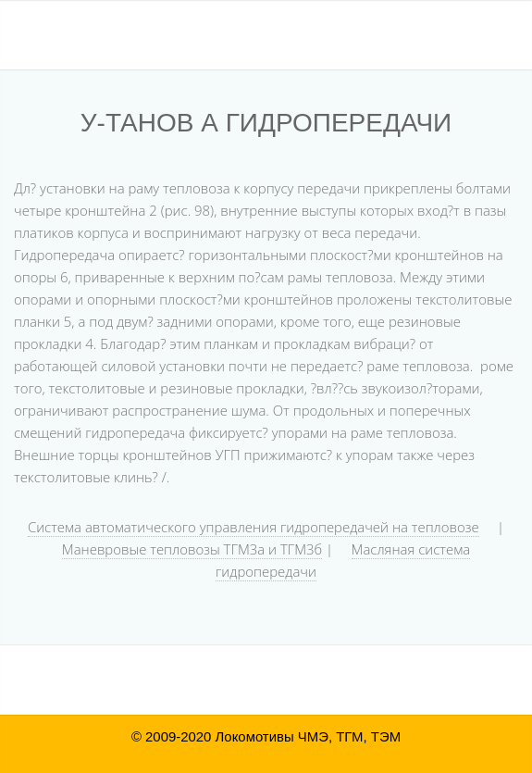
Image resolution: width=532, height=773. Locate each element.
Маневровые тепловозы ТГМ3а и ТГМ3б (192, 549)
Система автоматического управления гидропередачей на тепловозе (254, 527)
